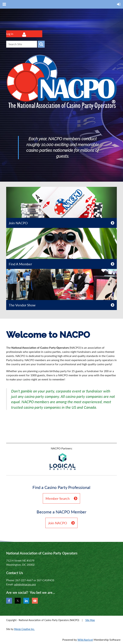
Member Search (58, 498)
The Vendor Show (22, 305)
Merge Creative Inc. (24, 629)
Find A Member (20, 264)
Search (41, 44)
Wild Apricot (85, 640)
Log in (10, 34)
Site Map (90, 620)
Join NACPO (18, 223)
